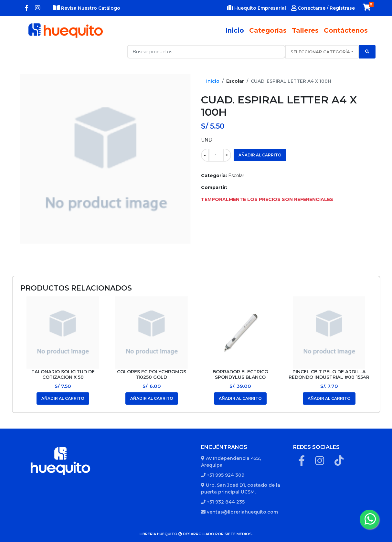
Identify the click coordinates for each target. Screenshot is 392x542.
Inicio (236, 30)
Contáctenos (346, 30)
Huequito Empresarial (256, 8)
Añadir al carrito (260, 155)
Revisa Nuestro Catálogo (87, 8)
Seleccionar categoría (320, 52)
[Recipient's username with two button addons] (206, 52)
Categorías (268, 30)
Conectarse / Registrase (323, 8)
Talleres (305, 30)
